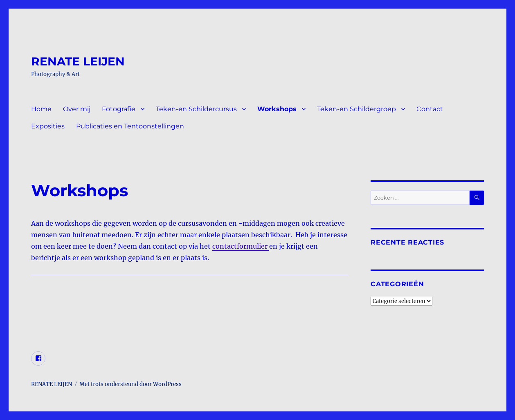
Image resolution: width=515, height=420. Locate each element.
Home (41, 109)
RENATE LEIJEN (78, 61)
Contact (430, 109)
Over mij (77, 109)
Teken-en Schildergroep (356, 109)
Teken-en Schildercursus (196, 109)
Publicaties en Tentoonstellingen (130, 126)
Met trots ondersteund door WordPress (130, 384)
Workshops (277, 109)
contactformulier (241, 246)
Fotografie (119, 109)
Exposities (48, 126)
